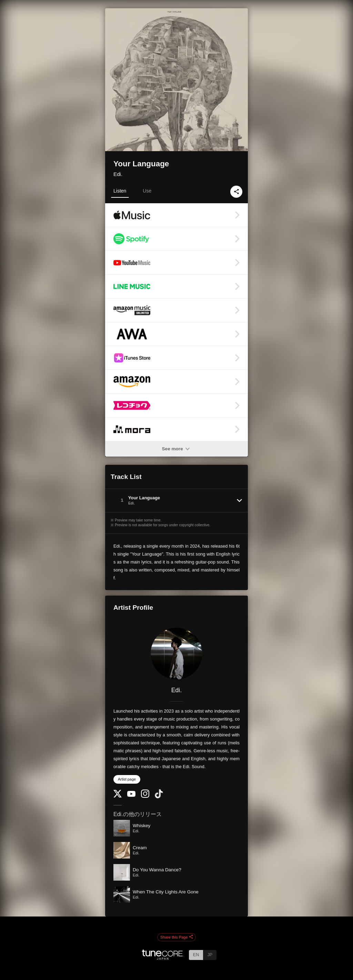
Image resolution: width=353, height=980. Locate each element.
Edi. (118, 174)
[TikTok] (159, 797)
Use (147, 191)
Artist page (127, 779)
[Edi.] (176, 654)
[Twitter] (118, 796)
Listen (120, 191)
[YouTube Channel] (131, 795)
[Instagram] (145, 796)
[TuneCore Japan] (163, 958)
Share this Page (176, 937)
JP (210, 955)
